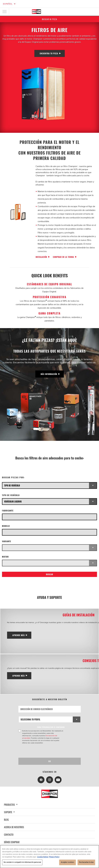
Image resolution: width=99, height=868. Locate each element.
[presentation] (41, 751)
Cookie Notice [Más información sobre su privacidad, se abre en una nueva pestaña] (43, 857)
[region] (50, 857)
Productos (11, 805)
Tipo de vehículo (11, 495)
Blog (6, 820)
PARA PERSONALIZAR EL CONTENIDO (51, 727)
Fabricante (8, 511)
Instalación (41, 257)
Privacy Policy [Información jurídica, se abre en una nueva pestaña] (54, 857)
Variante (7, 541)
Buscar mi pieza (50, 19)
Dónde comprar (12, 842)
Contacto (9, 835)
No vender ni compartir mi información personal (22, 862)
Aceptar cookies (67, 862)
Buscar (50, 574)
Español (8, 4)
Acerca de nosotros (14, 827)
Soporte (10, 812)
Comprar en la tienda (63, 257)
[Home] (36, 12)
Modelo (6, 526)
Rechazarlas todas (86, 862)
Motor (5, 557)
